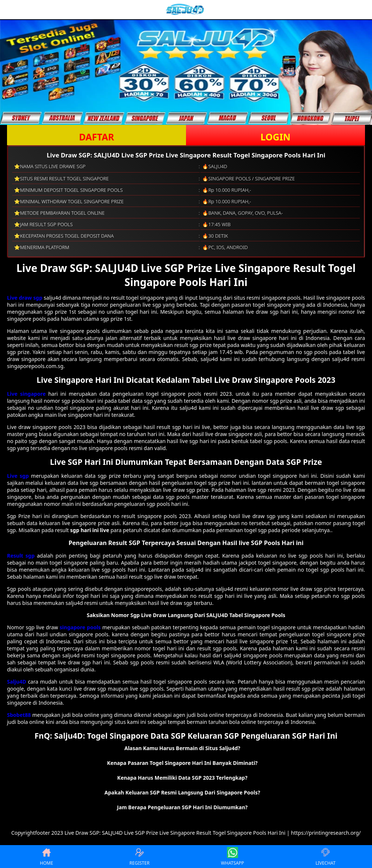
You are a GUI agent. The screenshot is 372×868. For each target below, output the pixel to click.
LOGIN (275, 137)
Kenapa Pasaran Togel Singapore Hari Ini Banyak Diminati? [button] (182, 763)
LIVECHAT (325, 857)
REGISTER (139, 857)
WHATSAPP (232, 857)
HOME (46, 857)
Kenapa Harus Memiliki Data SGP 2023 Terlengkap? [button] (182, 778)
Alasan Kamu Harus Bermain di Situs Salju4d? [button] (182, 748)
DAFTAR (97, 137)
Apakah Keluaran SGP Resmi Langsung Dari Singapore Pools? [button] (182, 792)
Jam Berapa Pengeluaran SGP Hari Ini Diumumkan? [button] (182, 807)
